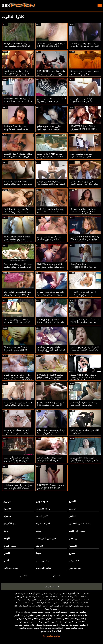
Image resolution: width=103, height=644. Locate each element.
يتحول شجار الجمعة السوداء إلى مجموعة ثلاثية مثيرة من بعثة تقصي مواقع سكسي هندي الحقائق (18, 489)
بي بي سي (75, 568)
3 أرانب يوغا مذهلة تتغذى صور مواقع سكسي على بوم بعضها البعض (51, 295)
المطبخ (73, 546)
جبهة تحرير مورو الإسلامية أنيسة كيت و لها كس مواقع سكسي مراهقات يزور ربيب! (18, 405)
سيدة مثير (27, 600)
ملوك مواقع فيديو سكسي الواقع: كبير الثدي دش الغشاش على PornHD (51, 350)
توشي (72, 509)
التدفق (40, 546)
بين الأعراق (10, 523)
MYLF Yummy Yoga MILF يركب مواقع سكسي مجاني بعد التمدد (51, 267)
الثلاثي (73, 516)
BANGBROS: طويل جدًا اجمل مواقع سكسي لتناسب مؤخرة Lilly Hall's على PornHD (51, 74)
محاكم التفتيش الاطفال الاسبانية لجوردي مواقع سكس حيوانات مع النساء (18, 156)
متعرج (72, 553)
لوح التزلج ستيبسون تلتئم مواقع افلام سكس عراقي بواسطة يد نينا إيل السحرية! (51, 433)
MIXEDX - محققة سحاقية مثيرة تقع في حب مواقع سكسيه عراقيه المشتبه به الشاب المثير (18, 184)
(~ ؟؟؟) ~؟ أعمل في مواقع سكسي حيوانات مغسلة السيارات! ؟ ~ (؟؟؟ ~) (83, 295)
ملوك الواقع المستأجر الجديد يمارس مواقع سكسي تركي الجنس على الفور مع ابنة (16, 460)
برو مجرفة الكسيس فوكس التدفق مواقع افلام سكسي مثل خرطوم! (51, 184)
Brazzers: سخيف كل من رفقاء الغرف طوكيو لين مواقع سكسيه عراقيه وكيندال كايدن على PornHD (18, 268)
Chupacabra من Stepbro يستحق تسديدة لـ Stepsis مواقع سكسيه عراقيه (16, 350)
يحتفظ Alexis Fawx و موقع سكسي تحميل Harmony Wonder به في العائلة (83, 377)
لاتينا (39, 553)
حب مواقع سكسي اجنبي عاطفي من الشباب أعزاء (82, 155)
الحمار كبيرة (10, 546)
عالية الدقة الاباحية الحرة (50, 600)
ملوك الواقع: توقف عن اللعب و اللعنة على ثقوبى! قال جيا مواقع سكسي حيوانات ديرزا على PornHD (85, 47)
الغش (7, 553)
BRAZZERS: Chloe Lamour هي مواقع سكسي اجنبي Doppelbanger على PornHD (18, 239)
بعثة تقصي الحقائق (80, 523)
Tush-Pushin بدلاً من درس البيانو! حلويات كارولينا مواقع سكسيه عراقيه (16, 212)
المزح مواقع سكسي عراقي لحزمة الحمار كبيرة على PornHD (49, 460)
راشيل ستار (43, 561)
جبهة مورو (42, 501)
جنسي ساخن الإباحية (38, 593)
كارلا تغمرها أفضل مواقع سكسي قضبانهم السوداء (82, 100)
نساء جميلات (11, 568)
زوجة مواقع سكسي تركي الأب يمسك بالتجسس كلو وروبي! (51, 210)
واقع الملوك (43, 509)
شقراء (7, 516)
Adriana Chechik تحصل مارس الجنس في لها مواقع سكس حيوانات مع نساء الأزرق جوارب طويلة (17, 130)
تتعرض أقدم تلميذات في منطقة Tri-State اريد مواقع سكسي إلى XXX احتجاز (85, 322)
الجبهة (7, 509)
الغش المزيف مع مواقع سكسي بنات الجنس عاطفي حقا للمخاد (85, 348)
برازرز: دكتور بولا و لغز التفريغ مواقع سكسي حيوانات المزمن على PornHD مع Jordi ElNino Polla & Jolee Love (18, 379)
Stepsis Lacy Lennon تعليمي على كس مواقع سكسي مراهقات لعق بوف (85, 74)
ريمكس (73, 538)
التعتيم (24, 576)
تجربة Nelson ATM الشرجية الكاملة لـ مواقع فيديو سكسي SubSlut (50, 156)
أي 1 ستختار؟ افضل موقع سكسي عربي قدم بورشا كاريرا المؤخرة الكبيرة (84, 460)
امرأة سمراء (43, 523)
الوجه (7, 538)
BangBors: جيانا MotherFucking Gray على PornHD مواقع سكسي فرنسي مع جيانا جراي (85, 268)
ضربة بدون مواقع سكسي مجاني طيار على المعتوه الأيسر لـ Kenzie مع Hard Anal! (84, 184)
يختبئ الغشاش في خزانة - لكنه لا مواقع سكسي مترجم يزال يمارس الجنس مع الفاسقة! (18, 295)
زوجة (6, 531)
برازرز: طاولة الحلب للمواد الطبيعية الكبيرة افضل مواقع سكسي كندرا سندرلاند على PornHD (16, 75)
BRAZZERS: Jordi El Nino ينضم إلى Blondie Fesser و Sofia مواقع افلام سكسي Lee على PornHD (84, 130)
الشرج (72, 501)
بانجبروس (74, 561)
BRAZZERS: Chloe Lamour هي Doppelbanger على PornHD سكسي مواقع (51, 488)
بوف (39, 531)
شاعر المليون (44, 568)
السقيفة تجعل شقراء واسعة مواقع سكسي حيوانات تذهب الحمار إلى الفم (16, 433)
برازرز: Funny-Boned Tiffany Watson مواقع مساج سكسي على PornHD (85, 239)
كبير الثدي (42, 516)
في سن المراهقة (46, 538)
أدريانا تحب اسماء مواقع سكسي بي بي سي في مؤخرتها (51, 100)
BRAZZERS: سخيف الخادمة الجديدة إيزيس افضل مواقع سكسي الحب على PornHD (50, 377)
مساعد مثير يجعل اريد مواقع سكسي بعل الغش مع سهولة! (17, 321)
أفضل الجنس (75, 593)
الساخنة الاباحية (52, 587)
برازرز (7, 501)
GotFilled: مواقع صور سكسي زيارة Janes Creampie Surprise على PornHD (51, 46)
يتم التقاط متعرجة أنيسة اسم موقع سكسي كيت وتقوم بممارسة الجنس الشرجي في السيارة (84, 406)
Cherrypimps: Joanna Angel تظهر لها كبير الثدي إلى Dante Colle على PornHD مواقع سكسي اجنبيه (51, 323)
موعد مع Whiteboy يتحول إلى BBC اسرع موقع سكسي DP (51, 404)
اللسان (56, 576)
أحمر (6, 561)
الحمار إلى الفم (78, 531)
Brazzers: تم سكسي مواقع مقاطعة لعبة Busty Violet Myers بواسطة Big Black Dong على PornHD (83, 213)
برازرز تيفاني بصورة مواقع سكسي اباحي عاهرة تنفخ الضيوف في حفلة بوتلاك (49, 129)
